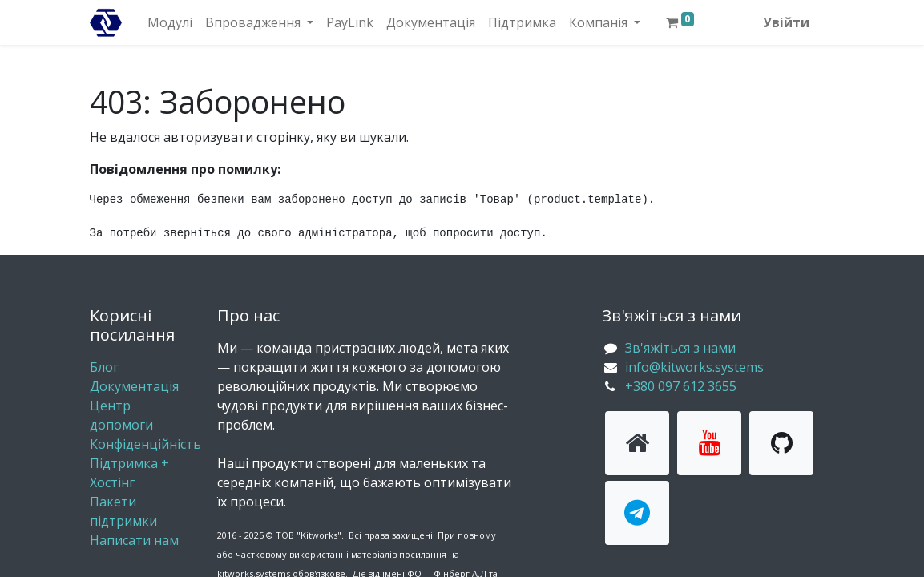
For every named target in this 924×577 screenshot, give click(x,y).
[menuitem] (170, 22)
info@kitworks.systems (694, 367)
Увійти (786, 22)
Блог (104, 367)
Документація (134, 386)
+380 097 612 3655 (681, 386)
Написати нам (134, 540)
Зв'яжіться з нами (680, 348)
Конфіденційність (145, 444)
